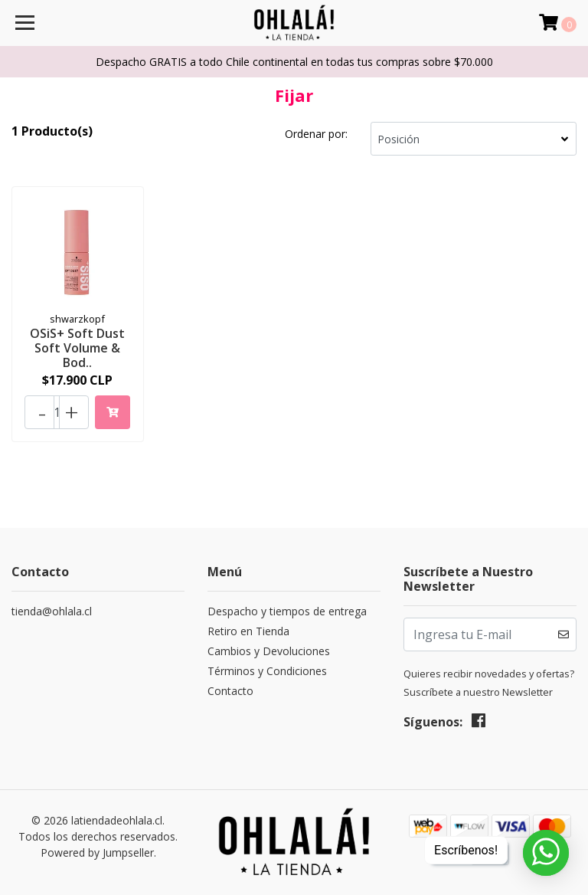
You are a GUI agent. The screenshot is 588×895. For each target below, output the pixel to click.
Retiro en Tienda (248, 631)
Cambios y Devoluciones (269, 651)
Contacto (230, 691)
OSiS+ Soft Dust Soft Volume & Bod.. (77, 348)
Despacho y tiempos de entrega (287, 611)
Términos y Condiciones (267, 671)
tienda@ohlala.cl (52, 611)
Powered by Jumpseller (97, 852)
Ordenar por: (316, 134)
